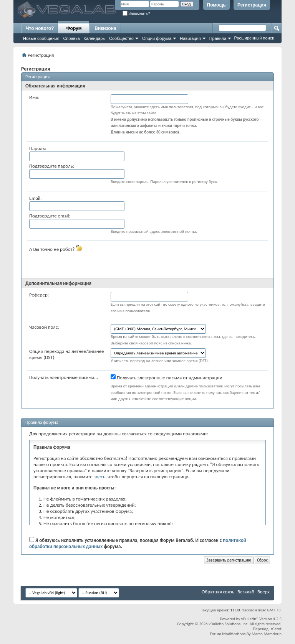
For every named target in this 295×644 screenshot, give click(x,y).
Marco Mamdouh (267, 634)
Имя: (34, 97)
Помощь (216, 5)
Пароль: (38, 148)
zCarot (276, 629)
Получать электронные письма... (64, 377)
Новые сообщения (41, 38)
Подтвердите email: (50, 216)
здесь (100, 477)
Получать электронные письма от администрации (167, 377)
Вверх (264, 592)
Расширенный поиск (254, 38)
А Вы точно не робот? (56, 248)
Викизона (105, 28)
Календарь (94, 38)
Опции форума (157, 38)
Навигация (190, 38)
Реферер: (39, 295)
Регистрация (252, 5)
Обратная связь (218, 592)
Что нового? (40, 28)
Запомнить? (136, 14)
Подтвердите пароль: (52, 166)
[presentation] (169, 260)
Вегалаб (246, 592)
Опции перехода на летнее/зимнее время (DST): (67, 354)
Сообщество (121, 38)
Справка (71, 38)
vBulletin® (250, 619)
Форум (74, 28)
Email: (35, 198)
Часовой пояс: (44, 327)
